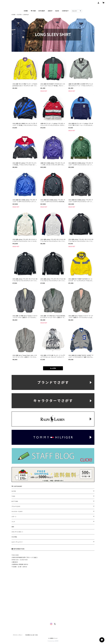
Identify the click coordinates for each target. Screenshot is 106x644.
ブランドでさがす (16, 506)
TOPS (13, 496)
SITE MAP (42, 11)
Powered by (53, 641)
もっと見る (53, 368)
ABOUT (50, 11)
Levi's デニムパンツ (17, 542)
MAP (35, 557)
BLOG (57, 11)
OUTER (19, 15)
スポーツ (14, 517)
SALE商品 (14, 537)
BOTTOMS (15, 501)
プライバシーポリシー (18, 635)
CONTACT (65, 11)
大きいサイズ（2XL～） (17, 532)
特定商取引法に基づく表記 (32, 635)
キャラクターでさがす (17, 511)
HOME (26, 11)
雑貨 (13, 527)
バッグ (13, 522)
